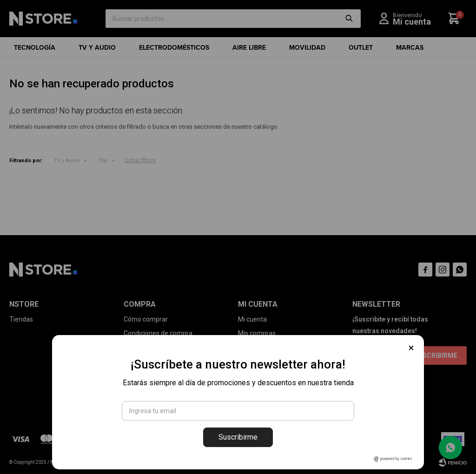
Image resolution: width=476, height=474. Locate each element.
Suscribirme (238, 437)
